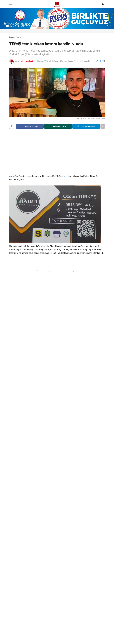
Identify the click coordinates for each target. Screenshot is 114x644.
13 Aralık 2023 (42, 61)
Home (11, 37)
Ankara (12, 176)
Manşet (63, 61)
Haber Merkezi (26, 61)
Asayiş (18, 37)
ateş (64, 176)
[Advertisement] (57, 152)
